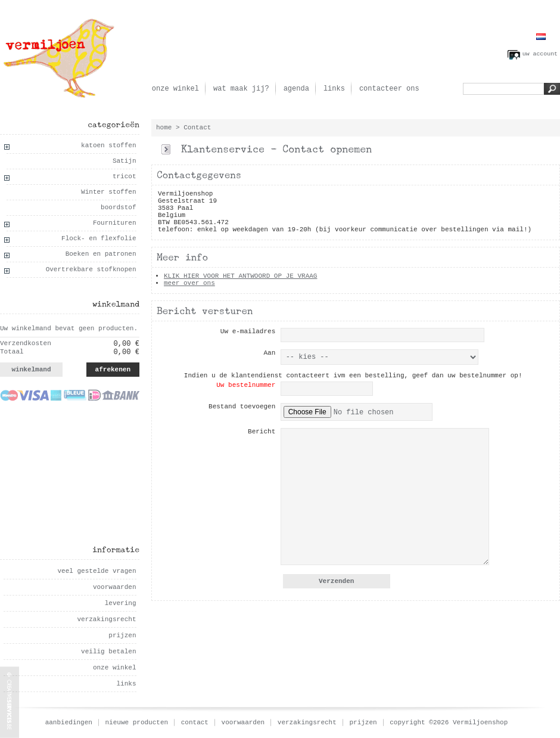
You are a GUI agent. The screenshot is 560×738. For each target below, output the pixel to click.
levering (121, 603)
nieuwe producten (137, 723)
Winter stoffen (108, 192)
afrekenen (113, 370)
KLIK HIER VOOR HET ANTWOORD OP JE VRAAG (240, 276)
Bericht (262, 432)
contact (195, 723)
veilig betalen (108, 652)
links (334, 89)
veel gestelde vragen (97, 571)
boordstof (118, 207)
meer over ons (189, 283)
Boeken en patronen (101, 254)
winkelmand (31, 370)
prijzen (122, 635)
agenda (296, 89)
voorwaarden (115, 587)
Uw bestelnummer (246, 385)
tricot (125, 176)
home (164, 128)
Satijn (125, 161)
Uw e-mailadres (248, 331)
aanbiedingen (69, 723)
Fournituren (115, 223)
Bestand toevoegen (242, 407)
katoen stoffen (108, 145)
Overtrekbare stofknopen (91, 269)
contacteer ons (389, 89)
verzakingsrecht (106, 619)
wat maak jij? (241, 89)
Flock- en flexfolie (99, 238)
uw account (540, 54)
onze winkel (175, 89)
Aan (269, 353)
